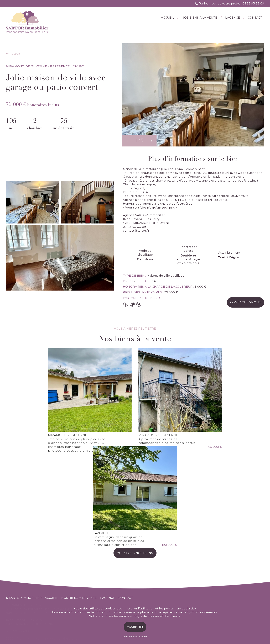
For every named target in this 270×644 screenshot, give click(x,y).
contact (126, 598)
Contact (255, 18)
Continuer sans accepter (135, 637)
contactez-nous (245, 302)
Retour (13, 54)
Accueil (167, 18)
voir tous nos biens (135, 553)
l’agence (233, 18)
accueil (51, 598)
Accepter (135, 627)
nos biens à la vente (79, 598)
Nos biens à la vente (200, 18)
